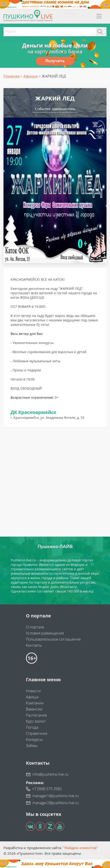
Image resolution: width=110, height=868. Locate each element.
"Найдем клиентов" (80, 848)
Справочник (37, 733)
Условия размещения (45, 633)
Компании (35, 703)
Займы (32, 746)
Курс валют (36, 721)
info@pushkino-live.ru (50, 774)
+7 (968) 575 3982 (47, 789)
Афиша (32, 697)
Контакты (34, 645)
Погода (32, 727)
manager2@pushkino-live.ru (56, 803)
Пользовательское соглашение (53, 639)
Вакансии (34, 709)
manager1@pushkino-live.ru (56, 796)
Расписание (36, 715)
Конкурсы (34, 739)
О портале (35, 627)
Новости (33, 691)
